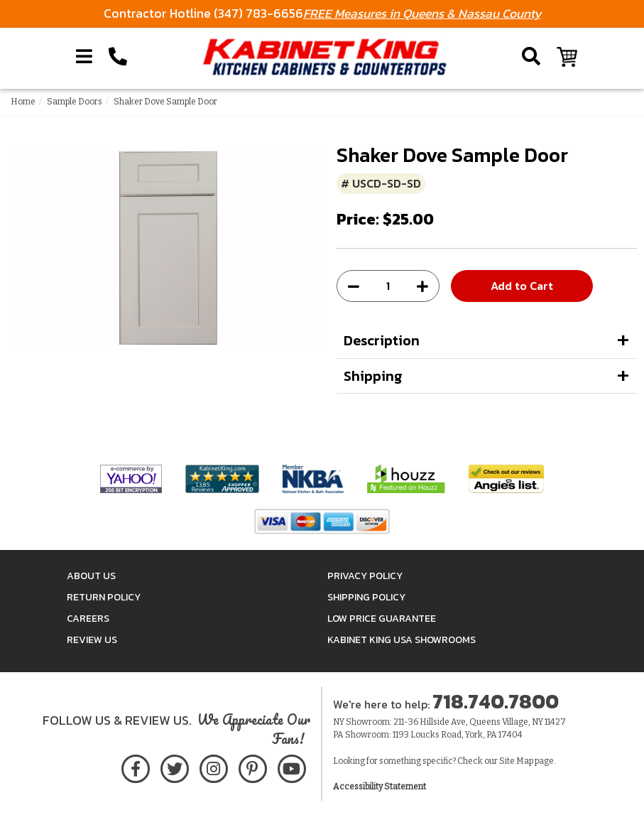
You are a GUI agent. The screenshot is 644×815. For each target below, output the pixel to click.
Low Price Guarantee (382, 619)
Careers (88, 619)
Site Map (516, 761)
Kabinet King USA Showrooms (402, 640)
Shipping (373, 376)
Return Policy (104, 597)
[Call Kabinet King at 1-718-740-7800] (118, 57)
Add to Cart (522, 286)
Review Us (92, 640)
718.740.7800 (496, 701)
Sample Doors (75, 102)
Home (23, 102)
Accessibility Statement (380, 787)
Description (382, 340)
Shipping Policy (366, 597)
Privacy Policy (365, 576)
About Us (91, 576)
